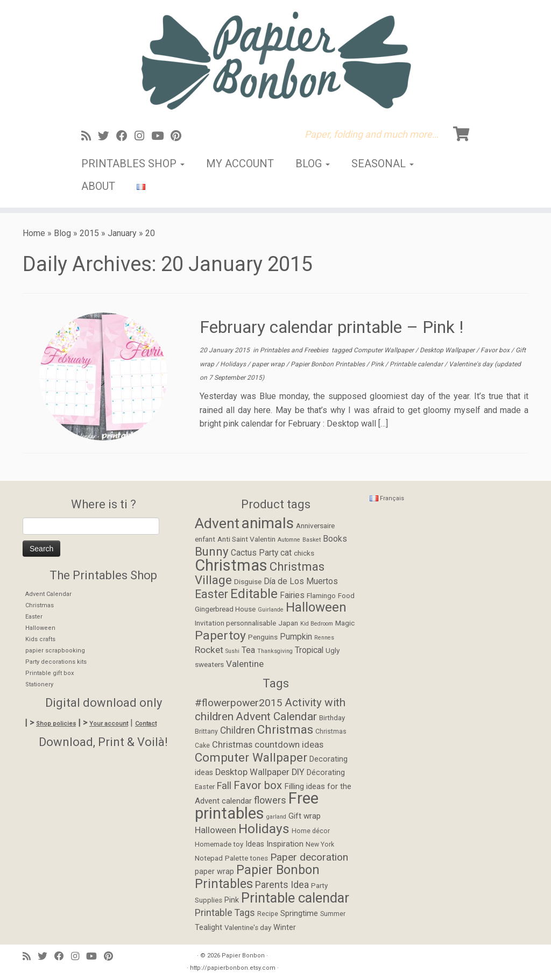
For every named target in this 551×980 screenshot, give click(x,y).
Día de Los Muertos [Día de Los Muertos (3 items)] (301, 581)
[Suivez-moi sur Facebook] (125, 136)
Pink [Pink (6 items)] (232, 900)
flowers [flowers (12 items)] (270, 800)
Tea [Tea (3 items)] (248, 650)
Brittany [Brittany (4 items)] (206, 732)
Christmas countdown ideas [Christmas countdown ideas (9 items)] (268, 745)
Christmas (40, 605)
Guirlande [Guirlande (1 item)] (271, 610)
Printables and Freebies (295, 350)
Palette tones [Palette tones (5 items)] (246, 858)
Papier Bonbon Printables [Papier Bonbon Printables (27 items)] (257, 877)
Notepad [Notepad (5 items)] (209, 858)
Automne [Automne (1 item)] (289, 540)
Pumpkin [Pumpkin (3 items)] (296, 637)
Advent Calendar (48, 594)
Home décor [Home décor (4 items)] (311, 831)
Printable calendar (417, 364)
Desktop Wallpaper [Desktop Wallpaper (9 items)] (252, 772)
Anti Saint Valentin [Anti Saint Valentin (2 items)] (246, 539)
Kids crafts (40, 639)
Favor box (496, 350)
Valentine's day (472, 364)
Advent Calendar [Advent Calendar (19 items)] (276, 716)
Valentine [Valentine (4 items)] (245, 664)
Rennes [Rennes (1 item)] (324, 638)
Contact (146, 724)
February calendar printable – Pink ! (331, 327)
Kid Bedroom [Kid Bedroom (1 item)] (317, 624)
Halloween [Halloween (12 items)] (316, 607)
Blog (313, 164)
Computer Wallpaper (384, 350)
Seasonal (383, 164)
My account (240, 164)
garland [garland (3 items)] (276, 817)
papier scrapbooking (55, 651)
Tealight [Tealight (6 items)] (209, 928)
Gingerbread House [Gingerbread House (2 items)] (225, 609)
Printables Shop (133, 164)
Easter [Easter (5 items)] (205, 787)
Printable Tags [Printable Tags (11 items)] (225, 913)
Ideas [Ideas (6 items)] (255, 844)
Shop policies (56, 724)
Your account (109, 724)
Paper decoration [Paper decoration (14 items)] (309, 857)
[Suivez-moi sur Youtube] (161, 136)
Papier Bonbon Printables (329, 364)
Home (34, 233)
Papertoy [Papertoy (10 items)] (220, 635)
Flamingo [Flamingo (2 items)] (321, 595)
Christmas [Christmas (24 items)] (285, 729)
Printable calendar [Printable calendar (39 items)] (295, 898)
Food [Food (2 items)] (346, 595)
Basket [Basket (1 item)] (312, 540)
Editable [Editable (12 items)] (254, 594)
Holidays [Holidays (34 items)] (264, 829)
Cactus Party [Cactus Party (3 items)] (255, 553)
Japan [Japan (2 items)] (288, 623)
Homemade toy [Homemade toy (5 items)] (219, 844)
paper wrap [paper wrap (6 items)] (214, 872)
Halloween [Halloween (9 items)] (216, 830)
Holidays (234, 364)
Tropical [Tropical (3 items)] (309, 650)
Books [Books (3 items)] (335, 539)
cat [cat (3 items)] (286, 553)
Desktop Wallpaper (448, 350)
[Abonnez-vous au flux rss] (90, 136)
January (122, 233)
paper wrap (269, 364)
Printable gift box (50, 673)
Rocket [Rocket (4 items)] (209, 650)
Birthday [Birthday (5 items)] (332, 718)
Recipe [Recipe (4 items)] (268, 914)
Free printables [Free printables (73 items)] (257, 806)
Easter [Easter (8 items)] (211, 594)
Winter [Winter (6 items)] (285, 928)
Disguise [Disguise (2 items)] (248, 581)
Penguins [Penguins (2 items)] (263, 637)
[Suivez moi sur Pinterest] (179, 136)
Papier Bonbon (243, 956)
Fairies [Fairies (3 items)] (292, 595)
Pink (378, 364)
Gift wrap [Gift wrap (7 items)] (305, 816)
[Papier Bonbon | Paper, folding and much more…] (275, 60)
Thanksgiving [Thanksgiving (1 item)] (275, 651)
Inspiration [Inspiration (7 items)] (285, 844)
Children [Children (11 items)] (238, 730)
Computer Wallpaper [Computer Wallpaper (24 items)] (251, 757)
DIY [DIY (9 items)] (298, 772)
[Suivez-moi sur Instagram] (143, 136)
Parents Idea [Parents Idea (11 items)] (282, 885)
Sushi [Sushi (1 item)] (232, 651)
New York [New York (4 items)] (320, 844)
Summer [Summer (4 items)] (333, 914)
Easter (34, 617)
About (98, 186)
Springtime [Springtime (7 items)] (299, 913)
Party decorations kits (56, 662)
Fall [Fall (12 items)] (224, 786)
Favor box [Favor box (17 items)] (258, 785)
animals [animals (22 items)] (268, 523)
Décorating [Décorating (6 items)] (326, 773)
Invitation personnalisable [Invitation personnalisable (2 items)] (235, 623)
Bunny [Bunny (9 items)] (212, 551)
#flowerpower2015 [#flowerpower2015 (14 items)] (239, 703)
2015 (89, 233)
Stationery (39, 684)
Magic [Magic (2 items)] (345, 623)
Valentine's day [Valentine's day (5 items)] (248, 928)
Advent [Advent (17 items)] (217, 523)
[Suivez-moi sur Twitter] (107, 136)
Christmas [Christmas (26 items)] (231, 565)
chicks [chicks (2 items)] (304, 553)
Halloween (40, 628)
